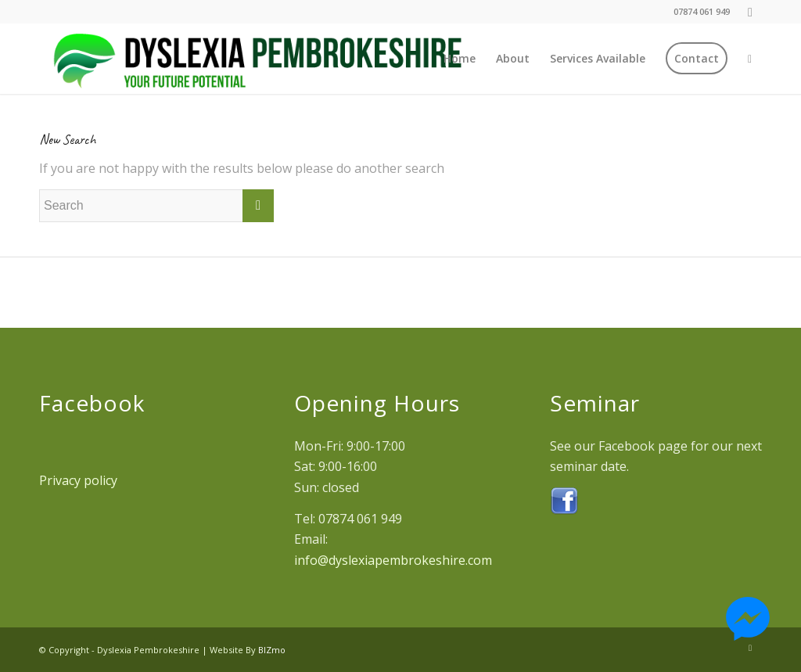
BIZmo (272, 650)
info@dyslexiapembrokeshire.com (393, 560)
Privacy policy (78, 480)
